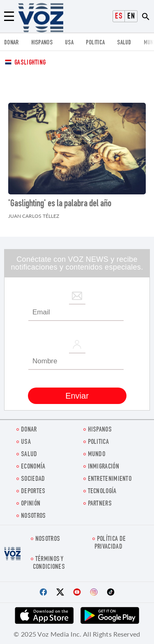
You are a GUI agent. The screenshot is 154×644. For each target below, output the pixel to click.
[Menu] (9, 16)
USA (69, 43)
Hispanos (42, 43)
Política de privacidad (110, 543)
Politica (95, 43)
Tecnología (102, 492)
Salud (124, 43)
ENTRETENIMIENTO (110, 479)
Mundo (97, 455)
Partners (100, 504)
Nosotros (33, 516)
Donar (11, 43)
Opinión (31, 504)
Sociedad (33, 479)
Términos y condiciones (49, 563)
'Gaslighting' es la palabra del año (60, 204)
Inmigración (103, 467)
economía (33, 467)
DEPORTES (33, 492)
